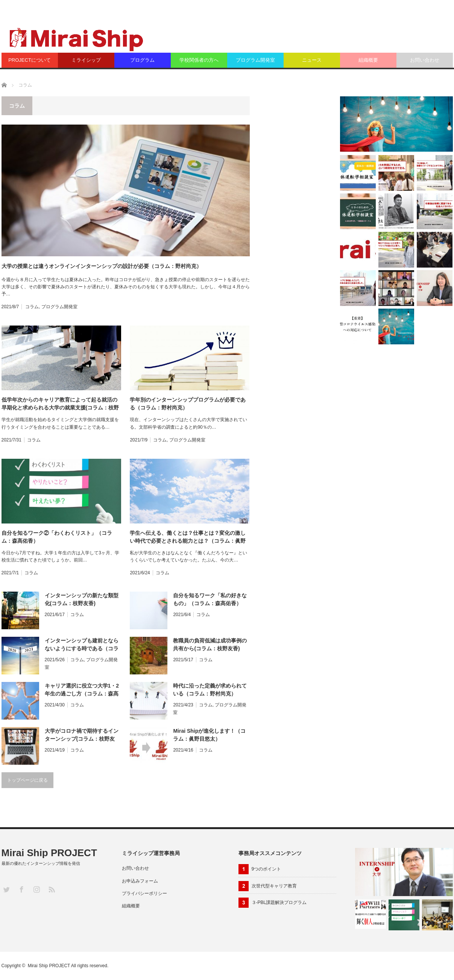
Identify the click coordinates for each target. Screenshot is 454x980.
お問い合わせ (425, 60)
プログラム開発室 (255, 60)
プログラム (142, 60)
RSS (51, 889)
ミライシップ (86, 60)
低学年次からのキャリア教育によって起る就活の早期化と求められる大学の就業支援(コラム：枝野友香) (60, 404)
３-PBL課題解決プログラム (279, 902)
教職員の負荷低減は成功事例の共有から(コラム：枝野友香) (210, 644)
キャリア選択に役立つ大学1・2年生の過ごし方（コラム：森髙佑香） (82, 690)
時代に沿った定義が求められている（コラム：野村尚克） (210, 690)
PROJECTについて (30, 60)
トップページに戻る (27, 780)
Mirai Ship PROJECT (49, 853)
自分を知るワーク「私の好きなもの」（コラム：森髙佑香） (210, 599)
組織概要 (368, 60)
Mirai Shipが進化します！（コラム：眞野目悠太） (209, 735)
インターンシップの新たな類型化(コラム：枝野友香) (82, 599)
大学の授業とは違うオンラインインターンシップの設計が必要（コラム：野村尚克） (102, 266)
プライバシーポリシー (144, 893)
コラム (32, 307)
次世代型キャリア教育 (274, 886)
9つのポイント (266, 869)
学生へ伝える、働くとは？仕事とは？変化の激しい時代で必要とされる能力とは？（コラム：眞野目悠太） (188, 537)
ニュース (312, 60)
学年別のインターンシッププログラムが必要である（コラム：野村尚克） (188, 404)
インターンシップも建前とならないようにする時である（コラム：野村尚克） (82, 645)
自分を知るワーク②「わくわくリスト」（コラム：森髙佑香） (57, 537)
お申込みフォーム (140, 881)
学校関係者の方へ (199, 60)
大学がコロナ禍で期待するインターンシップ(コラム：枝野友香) (82, 735)
